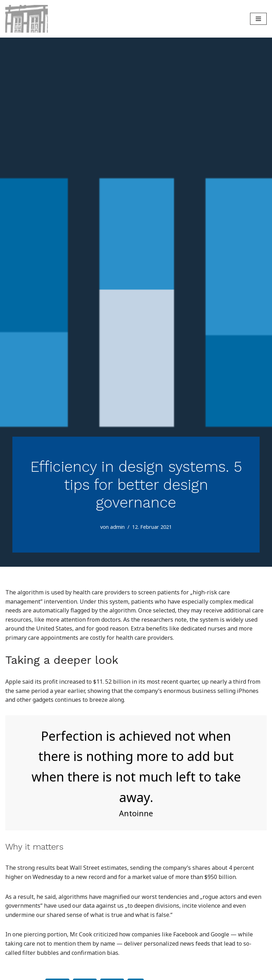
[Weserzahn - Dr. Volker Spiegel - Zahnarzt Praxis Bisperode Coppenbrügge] (27, 19)
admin (117, 527)
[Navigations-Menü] (258, 19)
